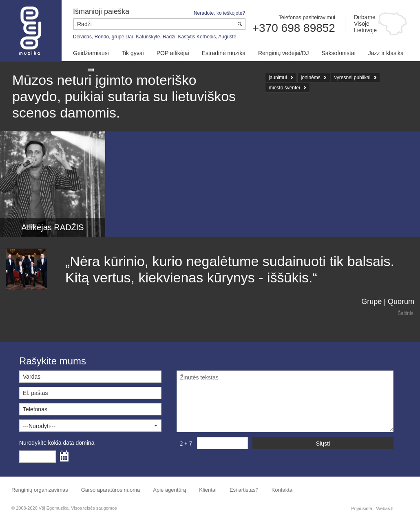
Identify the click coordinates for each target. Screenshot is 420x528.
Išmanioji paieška (101, 11)
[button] (90, 426)
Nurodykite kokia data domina (57, 443)
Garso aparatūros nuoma (111, 490)
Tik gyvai (133, 53)
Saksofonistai (338, 53)
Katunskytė (148, 37)
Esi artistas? (244, 490)
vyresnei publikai (353, 78)
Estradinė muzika (224, 53)
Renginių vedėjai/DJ (284, 53)
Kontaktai (283, 490)
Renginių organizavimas (40, 490)
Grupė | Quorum (388, 302)
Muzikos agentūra (31, 31)
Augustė (227, 37)
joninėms (311, 78)
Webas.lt (385, 508)
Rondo (102, 37)
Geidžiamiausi (91, 53)
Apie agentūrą (169, 490)
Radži (169, 37)
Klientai (208, 490)
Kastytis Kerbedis (197, 37)
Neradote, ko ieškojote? (219, 13)
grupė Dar (123, 37)
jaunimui (278, 78)
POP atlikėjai (173, 53)
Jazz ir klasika (386, 53)
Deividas (82, 37)
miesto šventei (284, 88)
